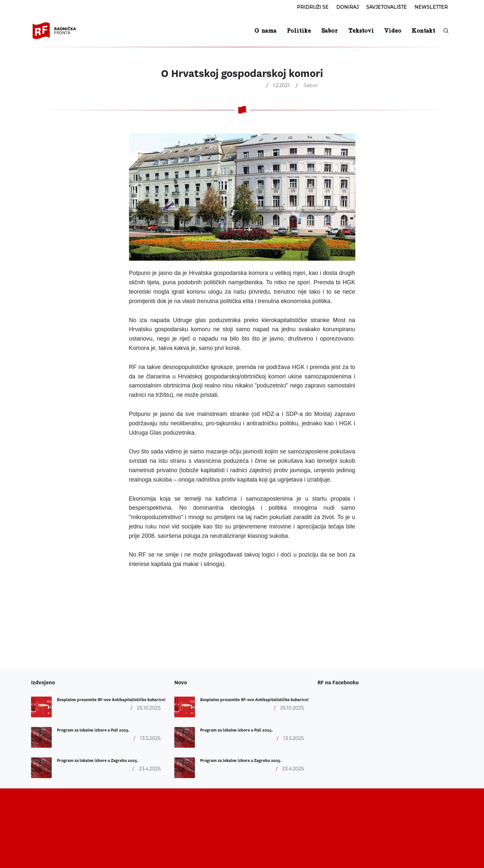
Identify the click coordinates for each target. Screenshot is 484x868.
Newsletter (431, 7)
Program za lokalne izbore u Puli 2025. (93, 730)
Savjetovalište (387, 7)
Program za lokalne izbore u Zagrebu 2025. (98, 761)
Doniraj (347, 7)
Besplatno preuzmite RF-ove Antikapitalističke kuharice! (111, 700)
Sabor (311, 85)
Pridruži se (313, 7)
